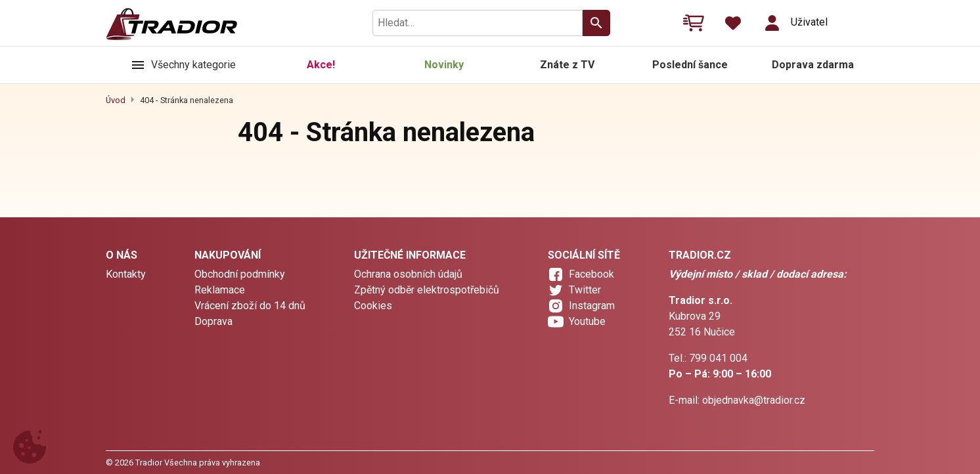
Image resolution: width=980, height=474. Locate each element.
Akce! (321, 65)
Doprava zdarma (813, 65)
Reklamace (220, 290)
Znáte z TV (567, 65)
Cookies (373, 306)
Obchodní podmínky (240, 274)
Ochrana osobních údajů (408, 274)
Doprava (213, 321)
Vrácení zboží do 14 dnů (250, 306)
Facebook (591, 274)
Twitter (585, 290)
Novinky (444, 65)
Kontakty (126, 274)
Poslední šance (690, 65)
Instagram (592, 306)
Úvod (116, 100)
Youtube (587, 321)
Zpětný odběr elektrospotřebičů (427, 290)
